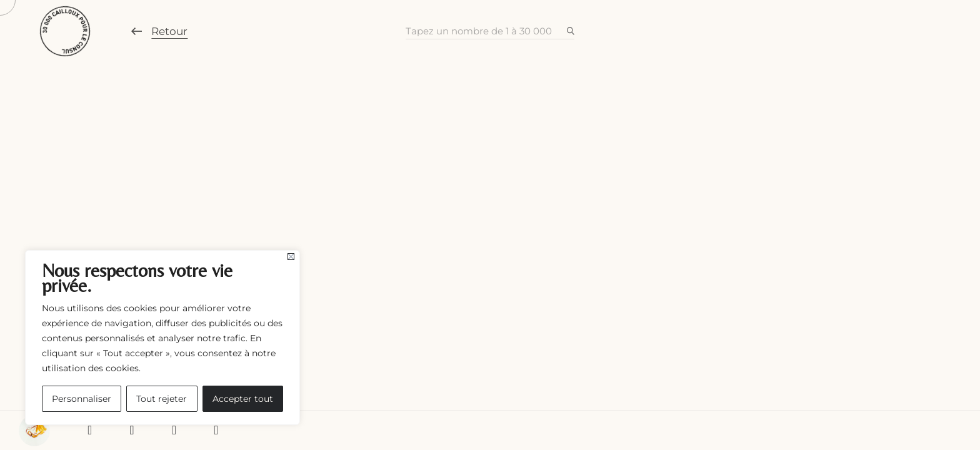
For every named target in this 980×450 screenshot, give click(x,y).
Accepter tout (243, 399)
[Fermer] (291, 257)
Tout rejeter (162, 399)
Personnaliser (82, 399)
